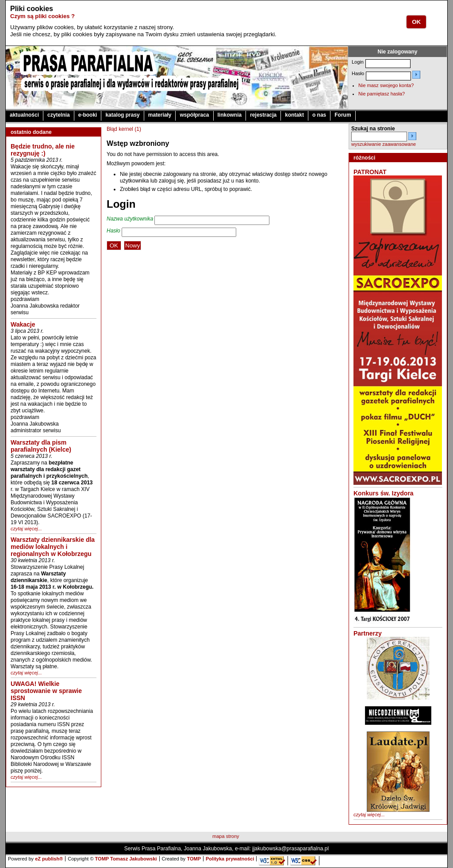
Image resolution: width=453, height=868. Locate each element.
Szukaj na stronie (373, 129)
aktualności (24, 115)
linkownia (230, 115)
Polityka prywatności (230, 859)
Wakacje (23, 324)
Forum (343, 115)
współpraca (194, 115)
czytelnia (59, 115)
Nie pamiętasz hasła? (382, 94)
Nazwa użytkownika (130, 219)
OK (416, 22)
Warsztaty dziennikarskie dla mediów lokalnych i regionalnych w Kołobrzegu (53, 547)
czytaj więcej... (26, 529)
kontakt (294, 115)
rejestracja (263, 115)
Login (358, 62)
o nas (319, 115)
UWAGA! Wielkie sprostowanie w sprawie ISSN (46, 691)
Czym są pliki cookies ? (42, 16)
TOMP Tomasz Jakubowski (126, 859)
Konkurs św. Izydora (384, 493)
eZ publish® (49, 859)
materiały (160, 115)
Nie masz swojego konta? (386, 85)
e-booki (88, 115)
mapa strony (226, 836)
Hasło (358, 73)
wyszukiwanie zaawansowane (384, 144)
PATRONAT (370, 172)
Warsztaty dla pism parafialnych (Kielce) (41, 446)
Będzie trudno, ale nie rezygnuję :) (43, 150)
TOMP (194, 859)
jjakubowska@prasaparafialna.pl (290, 849)
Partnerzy (368, 633)
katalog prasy (122, 115)
